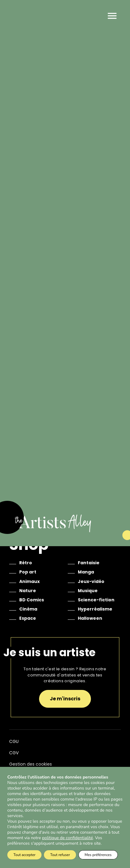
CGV (14, 753)
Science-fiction (96, 600)
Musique (88, 591)
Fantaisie (89, 563)
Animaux (29, 581)
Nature (28, 591)
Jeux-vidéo (91, 581)
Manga (86, 572)
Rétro (26, 563)
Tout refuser (60, 855)
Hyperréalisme (95, 609)
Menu (112, 16)
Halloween (90, 618)
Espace (28, 618)
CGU (14, 741)
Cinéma (28, 609)
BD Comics (32, 600)
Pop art (28, 572)
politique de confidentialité (68, 838)
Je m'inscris (65, 699)
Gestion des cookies (31, 764)
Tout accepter (24, 855)
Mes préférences (98, 855)
